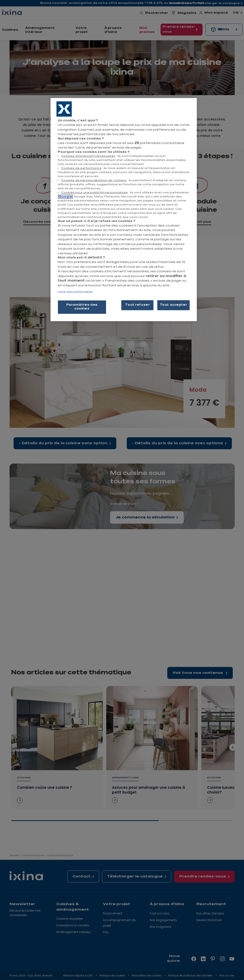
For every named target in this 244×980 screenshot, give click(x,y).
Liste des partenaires (75, 292)
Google (65, 197)
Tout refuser (137, 305)
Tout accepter (173, 305)
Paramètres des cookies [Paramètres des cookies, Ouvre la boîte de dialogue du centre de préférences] (82, 307)
